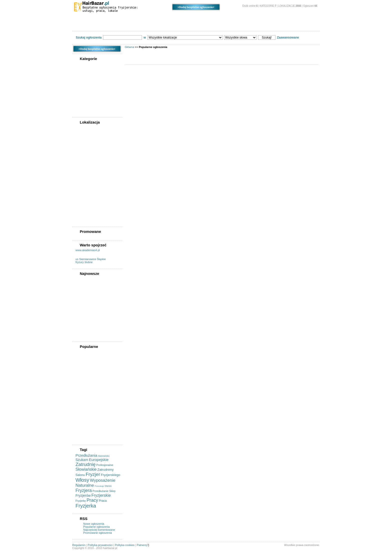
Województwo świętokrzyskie (96, 194)
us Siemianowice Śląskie (91, 259)
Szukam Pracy (86, 320)
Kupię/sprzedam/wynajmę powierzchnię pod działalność (96, 89)
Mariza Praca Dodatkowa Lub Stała (96, 298)
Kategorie (91, 18)
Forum (118, 25)
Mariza (108, 486)
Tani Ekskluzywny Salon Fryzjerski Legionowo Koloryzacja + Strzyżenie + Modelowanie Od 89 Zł (94, 357)
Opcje (208, 18)
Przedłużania (86, 455)
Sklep (112, 491)
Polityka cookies (125, 545)
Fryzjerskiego (111, 475)
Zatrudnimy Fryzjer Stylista (94, 292)
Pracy (92, 500)
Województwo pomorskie (93, 185)
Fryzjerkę (81, 501)
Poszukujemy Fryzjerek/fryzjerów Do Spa (94, 380)
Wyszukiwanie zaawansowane (153, 25)
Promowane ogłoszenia (97, 533)
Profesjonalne (105, 465)
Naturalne (85, 485)
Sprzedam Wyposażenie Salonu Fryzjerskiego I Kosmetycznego (92, 397)
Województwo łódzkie (91, 156)
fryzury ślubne (84, 262)
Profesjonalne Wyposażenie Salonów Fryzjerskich (95, 420)
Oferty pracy (85, 96)
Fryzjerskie (101, 495)
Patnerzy (142, 545)
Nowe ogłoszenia (94, 524)
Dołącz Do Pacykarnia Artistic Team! (96, 306)
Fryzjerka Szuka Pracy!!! (93, 426)
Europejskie (99, 460)
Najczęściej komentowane (99, 530)
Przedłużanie (100, 491)
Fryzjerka (86, 506)
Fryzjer (93, 474)
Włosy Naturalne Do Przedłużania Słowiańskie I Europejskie (94, 434)
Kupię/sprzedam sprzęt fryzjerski (92, 82)
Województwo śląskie (91, 189)
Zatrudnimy (106, 470)
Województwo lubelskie (92, 147)
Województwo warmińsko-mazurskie (94, 200)
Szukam (82, 460)
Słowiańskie (86, 469)
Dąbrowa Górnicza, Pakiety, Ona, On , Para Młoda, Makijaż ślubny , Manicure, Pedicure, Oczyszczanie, (96, 409)
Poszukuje (99, 486)
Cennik (212, 25)
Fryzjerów (83, 495)
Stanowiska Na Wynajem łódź (96, 366)
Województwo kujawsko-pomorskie (93, 140)
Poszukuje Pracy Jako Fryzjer (96, 329)
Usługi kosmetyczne (90, 105)
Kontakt (232, 25)
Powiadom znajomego (90, 25)
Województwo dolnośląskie (94, 219)
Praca (103, 501)
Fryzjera (84, 490)
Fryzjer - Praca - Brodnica (93, 287)
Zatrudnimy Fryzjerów (91, 334)
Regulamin (190, 25)
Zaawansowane (288, 38)
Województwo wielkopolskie (95, 207)
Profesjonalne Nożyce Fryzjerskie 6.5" (91, 388)
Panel (240, 18)
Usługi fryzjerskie (88, 75)
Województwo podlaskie (92, 180)
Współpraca (84, 110)
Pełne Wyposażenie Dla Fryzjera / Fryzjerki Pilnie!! (94, 372)
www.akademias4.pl (88, 250)
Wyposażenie (103, 480)
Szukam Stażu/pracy (90, 325)
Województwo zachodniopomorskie (90, 213)
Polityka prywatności (100, 545)
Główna (129, 47)
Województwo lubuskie (92, 151)
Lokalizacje (131, 18)
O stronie (274, 18)
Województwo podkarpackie (95, 175)
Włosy (82, 480)
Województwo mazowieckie (95, 166)
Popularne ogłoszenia (96, 527)
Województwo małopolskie (94, 161)
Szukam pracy (86, 100)
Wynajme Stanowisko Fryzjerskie (91, 314)
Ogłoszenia (172, 18)
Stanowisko (104, 456)
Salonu (80, 475)
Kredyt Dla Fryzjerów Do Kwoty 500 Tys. (93, 281)
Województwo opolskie (92, 170)
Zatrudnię (85, 464)
